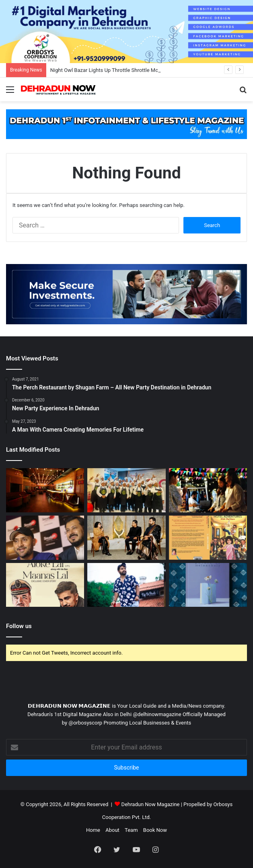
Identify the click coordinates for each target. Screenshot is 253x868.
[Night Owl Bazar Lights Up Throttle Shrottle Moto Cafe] (208, 490)
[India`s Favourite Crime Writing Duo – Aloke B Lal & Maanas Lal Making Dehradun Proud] (45, 585)
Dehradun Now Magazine (151, 804)
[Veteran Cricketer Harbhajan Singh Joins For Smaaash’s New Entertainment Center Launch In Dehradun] (45, 538)
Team (131, 830)
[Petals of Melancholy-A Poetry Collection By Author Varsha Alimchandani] (208, 585)
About (112, 830)
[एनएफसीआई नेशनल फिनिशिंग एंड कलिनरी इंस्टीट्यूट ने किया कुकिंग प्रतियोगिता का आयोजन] (126, 490)
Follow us (19, 626)
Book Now (155, 830)
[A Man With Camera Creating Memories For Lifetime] (126, 585)
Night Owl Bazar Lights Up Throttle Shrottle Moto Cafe (113, 70)
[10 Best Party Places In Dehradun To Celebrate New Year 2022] (45, 490)
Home (93, 830)
